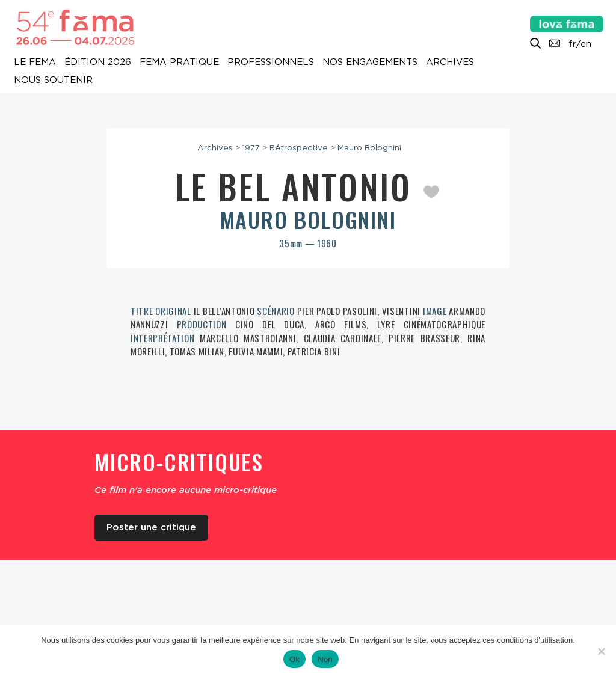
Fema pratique (179, 63)
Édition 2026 (98, 63)
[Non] (601, 651)
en (586, 44)
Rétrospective (299, 147)
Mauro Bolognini (369, 147)
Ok (294, 659)
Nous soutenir (53, 81)
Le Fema (35, 63)
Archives (450, 63)
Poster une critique (151, 527)
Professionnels (271, 63)
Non (325, 659)
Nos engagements (370, 63)
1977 (251, 147)
